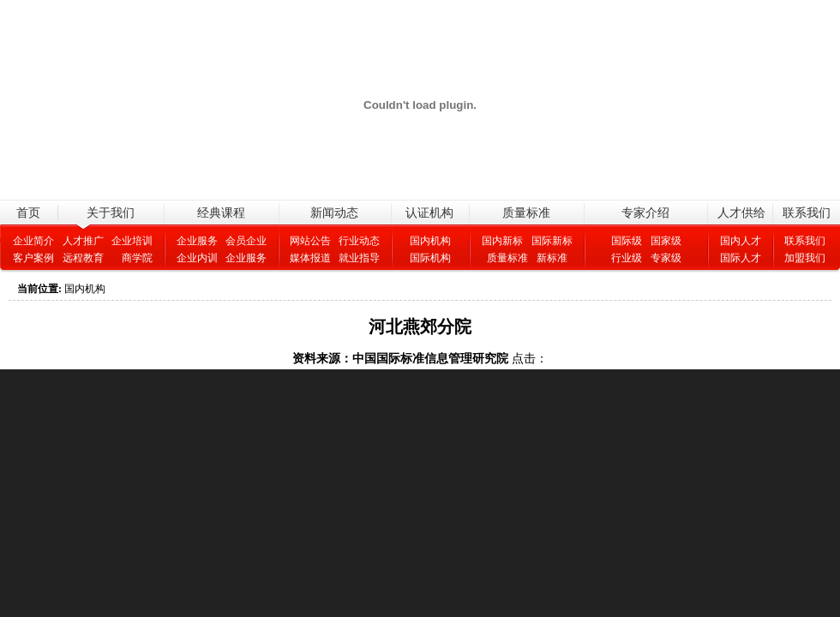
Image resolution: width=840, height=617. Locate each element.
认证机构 (429, 213)
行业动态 (359, 241)
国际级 (627, 241)
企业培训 (132, 241)
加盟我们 (805, 258)
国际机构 (430, 258)
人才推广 (83, 241)
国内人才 (741, 241)
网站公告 (310, 241)
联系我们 (807, 213)
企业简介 (33, 241)
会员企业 (246, 241)
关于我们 (111, 213)
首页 (28, 213)
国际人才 (741, 258)
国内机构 (430, 241)
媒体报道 (310, 258)
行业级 (627, 258)
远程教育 (83, 258)
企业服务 (197, 241)
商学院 (132, 258)
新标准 (557, 258)
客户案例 (33, 258)
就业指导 (359, 258)
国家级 (666, 241)
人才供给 (741, 213)
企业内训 (197, 258)
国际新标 (552, 241)
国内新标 (502, 241)
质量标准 (526, 213)
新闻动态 (334, 213)
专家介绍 (645, 213)
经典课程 (221, 213)
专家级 (666, 258)
